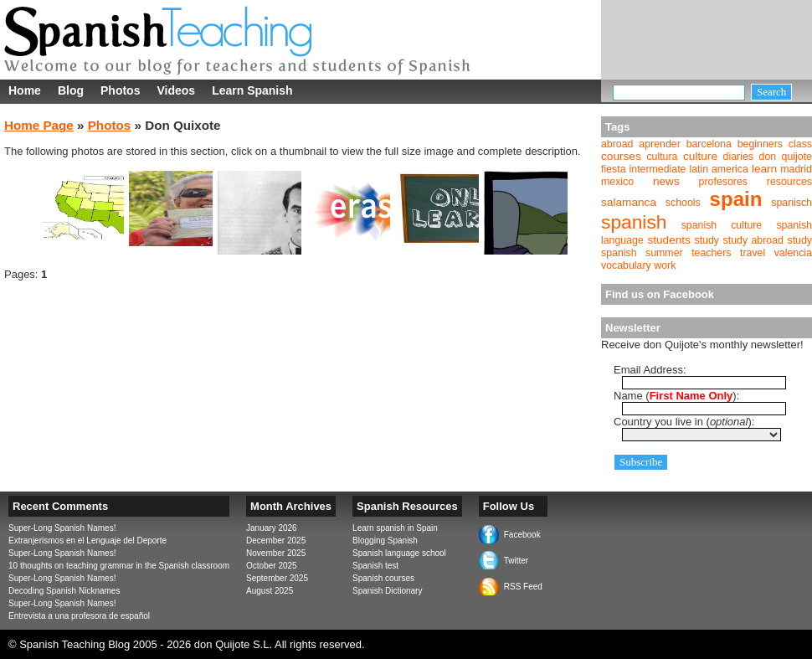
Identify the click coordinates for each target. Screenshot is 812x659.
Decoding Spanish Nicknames (64, 591)
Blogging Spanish (385, 541)
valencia (793, 253)
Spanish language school (399, 553)
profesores (723, 182)
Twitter (516, 561)
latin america (718, 169)
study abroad (753, 240)
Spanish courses (383, 578)
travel (753, 253)
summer (664, 253)
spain (736, 199)
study (707, 240)
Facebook (522, 535)
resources (789, 182)
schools (683, 203)
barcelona (709, 144)
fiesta (614, 169)
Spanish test (375, 566)
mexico (617, 182)
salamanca (629, 202)
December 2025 (276, 541)
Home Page (39, 125)
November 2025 (276, 553)
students (669, 240)
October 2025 (272, 566)
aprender (659, 144)
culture (700, 156)
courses (621, 156)
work (665, 265)
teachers (711, 253)
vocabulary (626, 265)
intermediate (658, 169)
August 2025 (270, 591)
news (666, 181)
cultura (662, 157)
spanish (634, 222)
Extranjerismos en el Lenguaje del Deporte (87, 541)
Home (25, 90)
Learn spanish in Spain (395, 528)
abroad (617, 144)
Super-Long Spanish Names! (62, 528)
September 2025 (277, 578)
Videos (176, 90)
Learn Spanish (252, 90)
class (800, 144)
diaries (738, 157)
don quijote (786, 157)
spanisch (791, 203)
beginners (760, 144)
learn (764, 169)
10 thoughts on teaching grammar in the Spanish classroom (119, 566)
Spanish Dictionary (387, 591)
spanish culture (722, 225)
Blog (71, 90)
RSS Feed (523, 587)
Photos (120, 90)
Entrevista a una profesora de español (79, 616)
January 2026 (272, 528)
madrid (796, 169)
